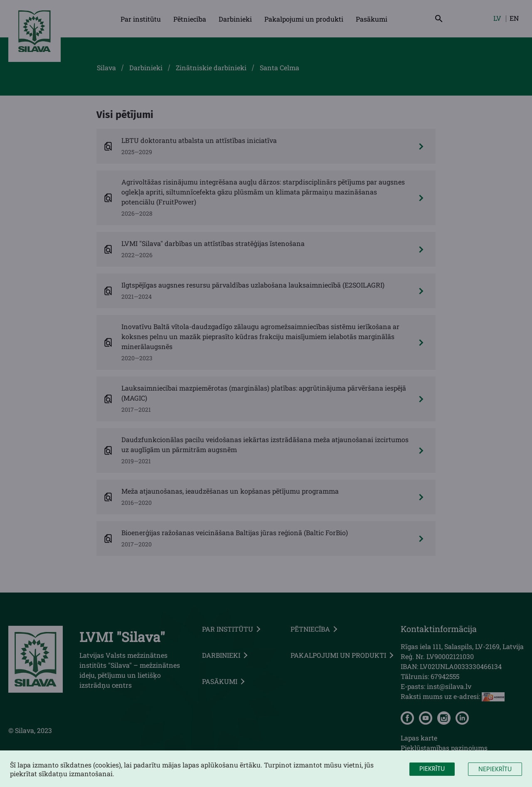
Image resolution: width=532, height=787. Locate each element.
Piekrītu (432, 772)
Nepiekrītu (495, 772)
